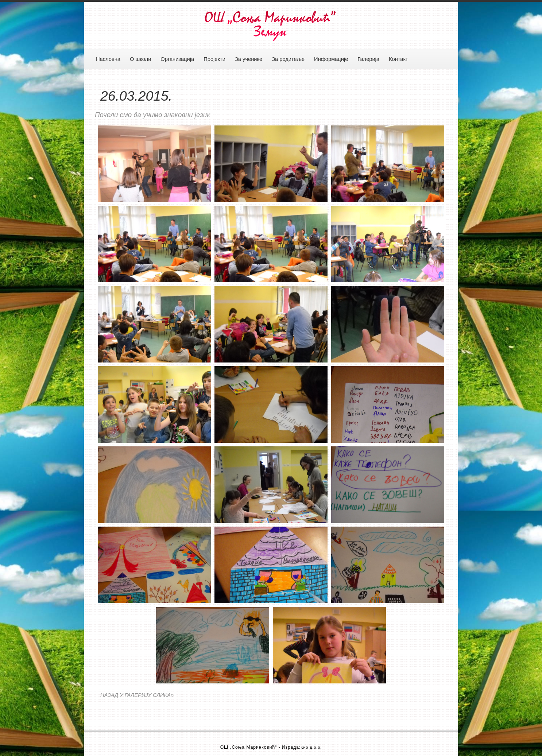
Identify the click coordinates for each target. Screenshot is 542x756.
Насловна (108, 59)
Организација (177, 59)
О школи (140, 59)
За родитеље (288, 59)
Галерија (368, 59)
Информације (331, 59)
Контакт (398, 59)
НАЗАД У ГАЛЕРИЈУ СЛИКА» (137, 695)
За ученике (249, 59)
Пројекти (214, 59)
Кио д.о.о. (311, 747)
